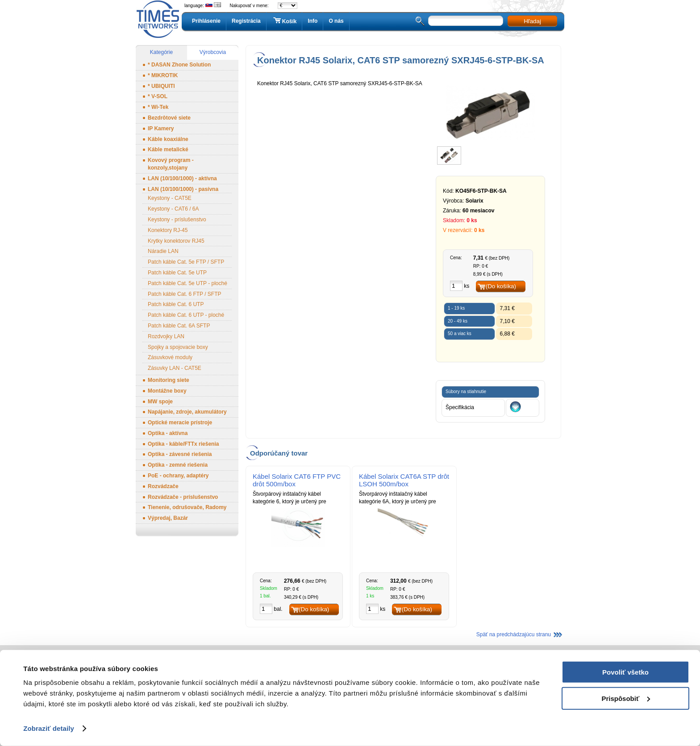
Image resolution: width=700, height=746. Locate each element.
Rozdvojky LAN (166, 336)
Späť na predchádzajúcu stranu (514, 634)
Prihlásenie (206, 21)
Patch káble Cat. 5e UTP (177, 273)
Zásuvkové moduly (170, 357)
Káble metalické (168, 149)
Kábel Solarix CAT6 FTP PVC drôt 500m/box (297, 480)
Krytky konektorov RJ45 (176, 241)
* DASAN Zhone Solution (179, 65)
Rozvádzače (163, 486)
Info (312, 21)
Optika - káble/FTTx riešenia (183, 444)
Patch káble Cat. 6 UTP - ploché (186, 315)
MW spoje (160, 402)
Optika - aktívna (168, 433)
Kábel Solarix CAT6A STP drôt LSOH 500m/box (404, 480)
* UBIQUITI (161, 86)
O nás (336, 21)
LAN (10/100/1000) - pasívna (183, 189)
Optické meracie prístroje (180, 423)
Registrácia (246, 21)
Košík (284, 21)
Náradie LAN (163, 251)
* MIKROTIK (163, 75)
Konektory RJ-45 (168, 230)
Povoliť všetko (625, 672)
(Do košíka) (501, 286)
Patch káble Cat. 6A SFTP (179, 326)
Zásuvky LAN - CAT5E (175, 368)
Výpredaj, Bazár (168, 518)
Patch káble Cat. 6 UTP (176, 304)
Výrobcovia (213, 52)
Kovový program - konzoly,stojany (171, 164)
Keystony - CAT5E (170, 198)
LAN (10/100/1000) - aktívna (182, 178)
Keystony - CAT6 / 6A (173, 209)
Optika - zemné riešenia (178, 465)
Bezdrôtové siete (169, 118)
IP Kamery (161, 128)
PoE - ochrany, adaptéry (178, 476)
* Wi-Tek (158, 107)
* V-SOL (158, 96)
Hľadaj (532, 21)
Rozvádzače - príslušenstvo (183, 497)
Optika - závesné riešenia (180, 454)
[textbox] (466, 21)
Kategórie (161, 52)
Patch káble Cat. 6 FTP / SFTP (185, 294)
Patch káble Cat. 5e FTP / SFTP (186, 262)
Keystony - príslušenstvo (177, 220)
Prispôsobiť (626, 698)
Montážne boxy (167, 391)
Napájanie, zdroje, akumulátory (187, 412)
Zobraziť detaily (49, 728)
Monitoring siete (169, 380)
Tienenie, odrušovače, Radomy (187, 507)
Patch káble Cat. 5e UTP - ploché (187, 283)
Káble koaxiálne (168, 139)
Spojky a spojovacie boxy (178, 347)
